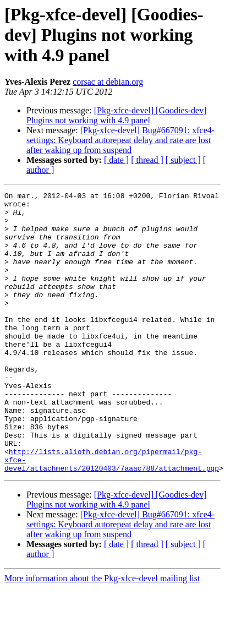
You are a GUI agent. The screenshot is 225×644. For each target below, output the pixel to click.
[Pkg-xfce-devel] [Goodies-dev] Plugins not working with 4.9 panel (116, 115)
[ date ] (116, 160)
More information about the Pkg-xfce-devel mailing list (102, 634)
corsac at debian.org (108, 82)
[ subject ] (183, 160)
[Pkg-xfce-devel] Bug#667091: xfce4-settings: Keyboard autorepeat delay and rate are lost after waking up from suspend (120, 140)
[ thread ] (147, 160)
